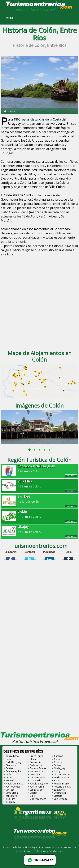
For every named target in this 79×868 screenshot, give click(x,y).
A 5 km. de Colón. (39, 499)
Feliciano (10, 768)
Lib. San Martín (62, 774)
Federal (58, 765)
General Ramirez (39, 768)
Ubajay (33, 793)
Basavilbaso (12, 756)
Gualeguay (60, 768)
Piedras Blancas (14, 784)
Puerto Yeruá (37, 787)
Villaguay (10, 802)
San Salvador (37, 790)
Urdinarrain (60, 793)
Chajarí (33, 759)
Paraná (58, 781)
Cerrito (9, 759)
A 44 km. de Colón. (39, 468)
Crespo (58, 762)
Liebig (9, 777)
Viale (32, 796)
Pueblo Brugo (61, 784)
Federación (36, 765)
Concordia (35, 762)
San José (10, 790)
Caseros (58, 756)
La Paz (9, 774)
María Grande (61, 777)
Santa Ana (59, 790)
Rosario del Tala (63, 787)
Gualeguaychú (13, 771)
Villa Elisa (10, 799)
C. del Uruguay (13, 762)
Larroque (35, 774)
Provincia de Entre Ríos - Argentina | (24, 847)
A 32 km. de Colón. (39, 484)
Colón (57, 759)
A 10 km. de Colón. (39, 514)
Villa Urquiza (61, 799)
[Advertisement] (39, 304)
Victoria (58, 796)
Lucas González (38, 777)
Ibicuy (57, 771)
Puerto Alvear (13, 787)
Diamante (11, 765)
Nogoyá (10, 781)
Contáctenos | (27, 851)
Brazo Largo (36, 756)
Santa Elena (12, 793)
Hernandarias (37, 771)
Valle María (11, 796)
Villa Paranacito (38, 799)
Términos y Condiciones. (49, 851)
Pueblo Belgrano (39, 784)
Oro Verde (35, 781)
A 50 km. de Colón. (39, 529)
